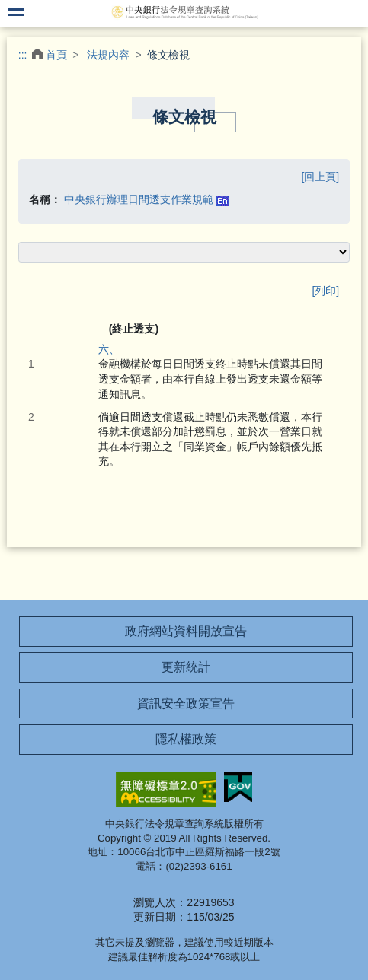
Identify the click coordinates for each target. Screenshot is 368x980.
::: (23, 55)
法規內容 (108, 55)
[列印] (325, 291)
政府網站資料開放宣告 (186, 631)
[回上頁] (320, 177)
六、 (109, 349)
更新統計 (186, 667)
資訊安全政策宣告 (186, 703)
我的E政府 (238, 787)
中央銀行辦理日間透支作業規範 (139, 199)
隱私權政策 (186, 739)
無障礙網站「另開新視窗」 (166, 789)
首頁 (56, 55)
